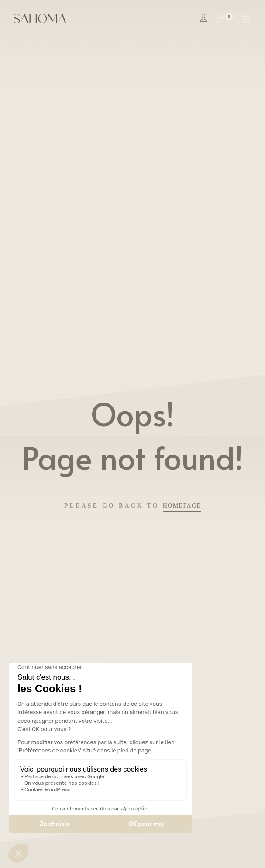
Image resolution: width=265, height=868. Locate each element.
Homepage (182, 506)
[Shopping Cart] (221, 19)
